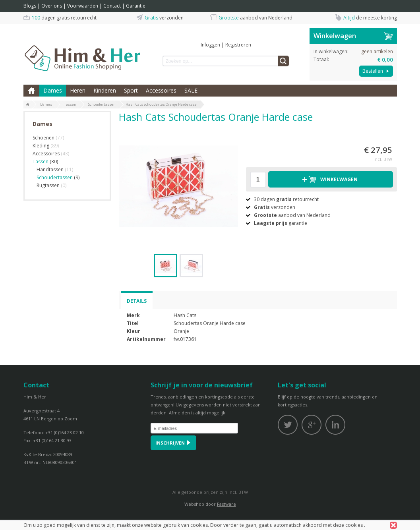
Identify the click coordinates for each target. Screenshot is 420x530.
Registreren (238, 45)
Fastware (226, 504)
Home (31, 91)
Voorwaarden (83, 6)
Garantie (136, 6)
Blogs (30, 6)
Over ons (52, 6)
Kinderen (105, 90)
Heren (78, 90)
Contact (112, 6)
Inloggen (210, 45)
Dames (53, 90)
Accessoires (161, 90)
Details (137, 301)
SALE (191, 90)
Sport (131, 90)
